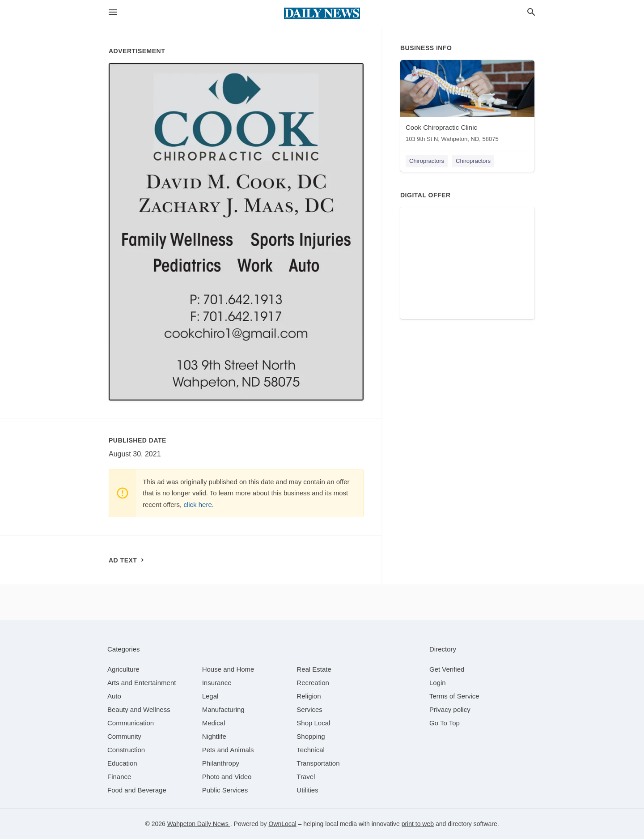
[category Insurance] (217, 683)
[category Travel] (306, 777)
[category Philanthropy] (221, 763)
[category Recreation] (313, 683)
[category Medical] (214, 723)
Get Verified (447, 669)
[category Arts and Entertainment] (142, 683)
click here (197, 505)
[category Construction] (126, 750)
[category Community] (124, 736)
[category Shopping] (311, 736)
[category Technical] (311, 750)
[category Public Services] (225, 790)
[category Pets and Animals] (228, 750)
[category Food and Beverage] (137, 790)
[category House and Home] (228, 669)
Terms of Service (454, 696)
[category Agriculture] (123, 669)
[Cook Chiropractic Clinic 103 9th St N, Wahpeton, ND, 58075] (467, 103)
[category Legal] (210, 696)
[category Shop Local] (313, 723)
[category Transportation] (318, 763)
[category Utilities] (307, 790)
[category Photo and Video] (227, 777)
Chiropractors (427, 161)
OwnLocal (282, 824)
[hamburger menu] (113, 12)
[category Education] (122, 763)
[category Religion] (309, 696)
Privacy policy (450, 709)
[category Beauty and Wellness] (139, 709)
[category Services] (309, 709)
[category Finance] (119, 777)
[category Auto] (114, 696)
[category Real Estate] (314, 669)
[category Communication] (131, 723)
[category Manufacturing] (223, 709)
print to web (418, 824)
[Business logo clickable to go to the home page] (322, 13)
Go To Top (445, 723)
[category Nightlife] (214, 736)
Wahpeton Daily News (199, 824)
